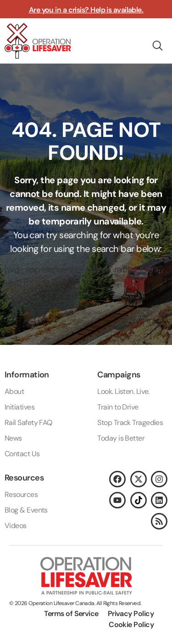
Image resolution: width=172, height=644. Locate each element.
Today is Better (121, 438)
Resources (21, 494)
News (13, 438)
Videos (16, 526)
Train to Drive (118, 407)
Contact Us (22, 454)
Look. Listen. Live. (123, 391)
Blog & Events (26, 510)
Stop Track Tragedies (130, 423)
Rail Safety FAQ (28, 423)
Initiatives (19, 407)
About (14, 391)
